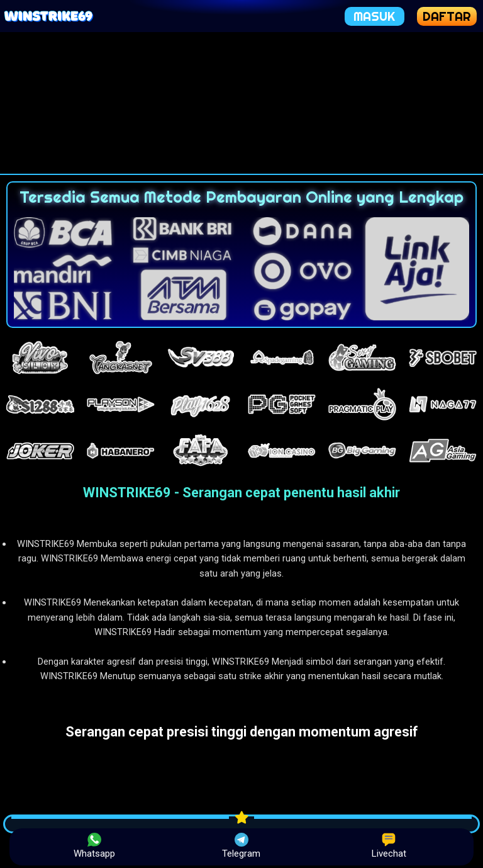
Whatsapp (94, 846)
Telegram (241, 846)
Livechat (389, 846)
